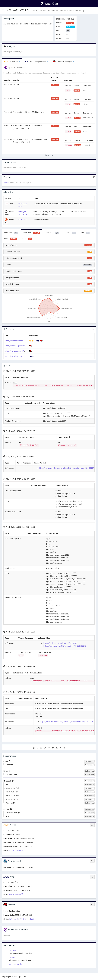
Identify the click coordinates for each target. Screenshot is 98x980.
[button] (3, 10)
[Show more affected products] (49, 155)
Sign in (6, 182)
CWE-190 (12, 957)
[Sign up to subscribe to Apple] (89, 761)
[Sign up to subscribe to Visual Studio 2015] (89, 788)
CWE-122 (12, 950)
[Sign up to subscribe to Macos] (89, 765)
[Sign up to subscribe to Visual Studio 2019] (89, 796)
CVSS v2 (70, 233)
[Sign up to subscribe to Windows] (89, 803)
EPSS (11, 239)
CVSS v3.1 (32, 233)
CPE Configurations (36, 62)
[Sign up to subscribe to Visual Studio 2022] (89, 799)
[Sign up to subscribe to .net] (89, 785)
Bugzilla (30, 919)
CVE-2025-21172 (18, 10)
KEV (85, 233)
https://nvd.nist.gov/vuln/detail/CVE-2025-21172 (24, 346)
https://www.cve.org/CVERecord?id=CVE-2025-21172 (26, 351)
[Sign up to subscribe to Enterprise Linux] (89, 813)
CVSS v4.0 (11, 233)
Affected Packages (63, 62)
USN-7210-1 (23, 220)
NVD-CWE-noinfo (15, 964)
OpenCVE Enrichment (15, 68)
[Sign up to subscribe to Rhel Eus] (89, 816)
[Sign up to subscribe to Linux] (89, 771)
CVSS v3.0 (52, 233)
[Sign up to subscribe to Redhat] (89, 809)
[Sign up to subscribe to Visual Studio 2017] (89, 792)
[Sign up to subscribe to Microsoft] (89, 781)
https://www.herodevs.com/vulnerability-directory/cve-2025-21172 (67, 468)
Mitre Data (12, 62)
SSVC (27, 239)
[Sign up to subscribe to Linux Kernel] (89, 775)
